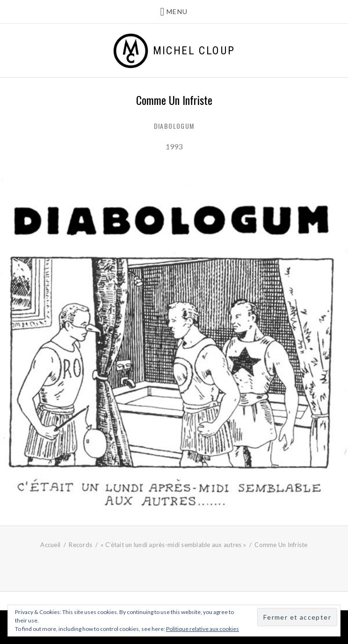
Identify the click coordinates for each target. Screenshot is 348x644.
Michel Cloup (194, 51)
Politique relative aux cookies (203, 629)
